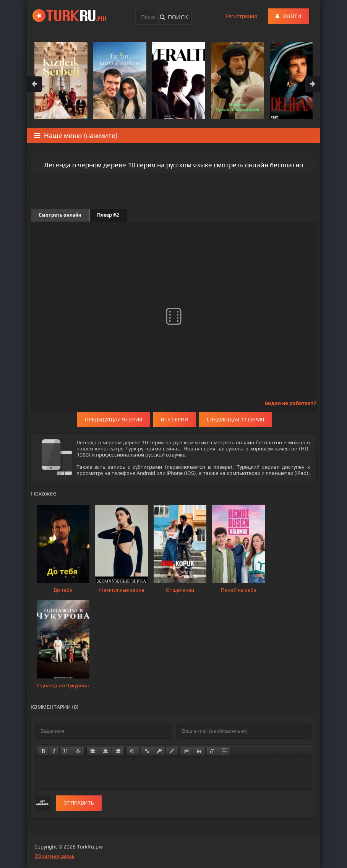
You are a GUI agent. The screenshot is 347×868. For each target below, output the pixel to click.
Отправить (79, 803)
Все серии (175, 419)
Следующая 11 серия (236, 419)
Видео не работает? (290, 403)
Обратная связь (54, 856)
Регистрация (241, 16)
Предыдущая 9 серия (114, 419)
